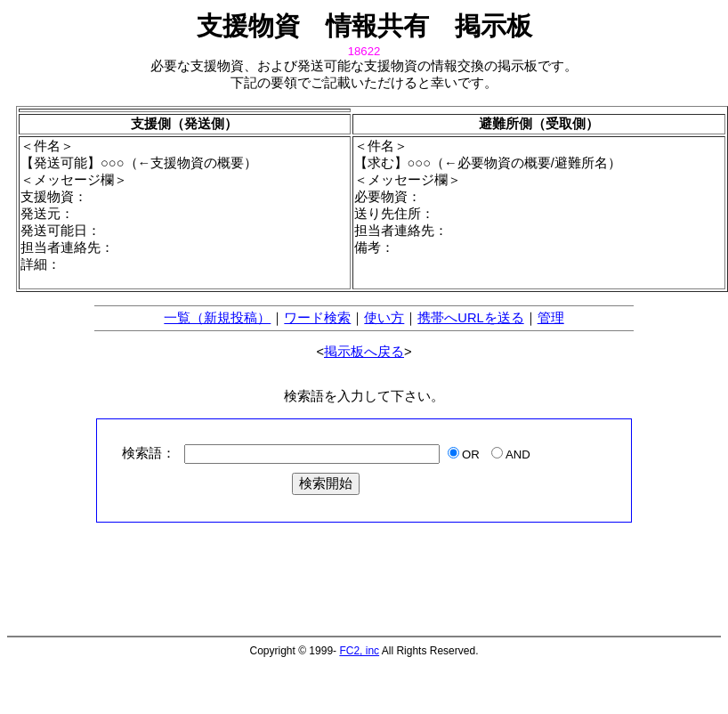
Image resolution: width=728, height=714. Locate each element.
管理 (551, 318)
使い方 (384, 318)
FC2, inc (359, 651)
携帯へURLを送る (470, 318)
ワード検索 (317, 318)
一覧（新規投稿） (217, 318)
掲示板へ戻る (364, 352)
